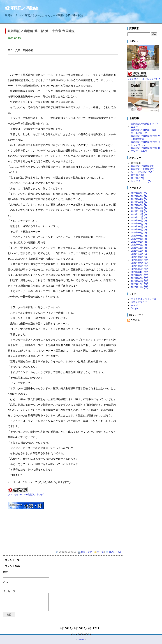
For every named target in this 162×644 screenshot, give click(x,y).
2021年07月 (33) (139, 263)
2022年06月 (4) (139, 230)
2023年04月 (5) (139, 199)
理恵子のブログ (139, 302)
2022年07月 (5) (139, 226)
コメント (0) (115, 552)
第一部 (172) (137, 178)
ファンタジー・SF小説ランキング (26, 494)
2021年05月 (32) (139, 269)
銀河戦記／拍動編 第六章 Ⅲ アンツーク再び (146, 150)
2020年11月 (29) (139, 287)
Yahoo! (134, 305)
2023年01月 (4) (139, 208)
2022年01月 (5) (139, 245)
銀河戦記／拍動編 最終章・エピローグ (144, 131)
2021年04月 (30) (139, 272)
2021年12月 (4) (139, 248)
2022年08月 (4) (139, 224)
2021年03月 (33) (139, 275)
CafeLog (81, 639)
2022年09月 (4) (139, 221)
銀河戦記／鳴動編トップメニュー (145, 125)
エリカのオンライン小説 (144, 299)
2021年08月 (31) (139, 260)
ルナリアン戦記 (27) (141, 172)
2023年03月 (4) (139, 202)
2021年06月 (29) (139, 266)
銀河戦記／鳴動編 (22, 8)
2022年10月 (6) (139, 217)
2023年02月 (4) (139, 205)
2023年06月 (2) (139, 193)
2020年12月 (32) (139, 284)
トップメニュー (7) (141, 181)
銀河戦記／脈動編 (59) (143, 169)
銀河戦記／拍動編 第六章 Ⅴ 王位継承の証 (146, 138)
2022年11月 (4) (139, 214)
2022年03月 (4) (139, 239)
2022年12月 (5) (139, 211)
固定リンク (87, 552)
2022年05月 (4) (139, 233)
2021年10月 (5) (139, 254)
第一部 (100, 552)
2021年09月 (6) (139, 257)
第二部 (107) (137, 175)
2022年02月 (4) (139, 242)
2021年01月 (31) (139, 281)
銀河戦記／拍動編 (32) (143, 166)
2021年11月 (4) (139, 251)
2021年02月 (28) (139, 278)
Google (135, 308)
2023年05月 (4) (139, 196)
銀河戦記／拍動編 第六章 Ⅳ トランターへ (146, 143)
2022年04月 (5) (139, 236)
